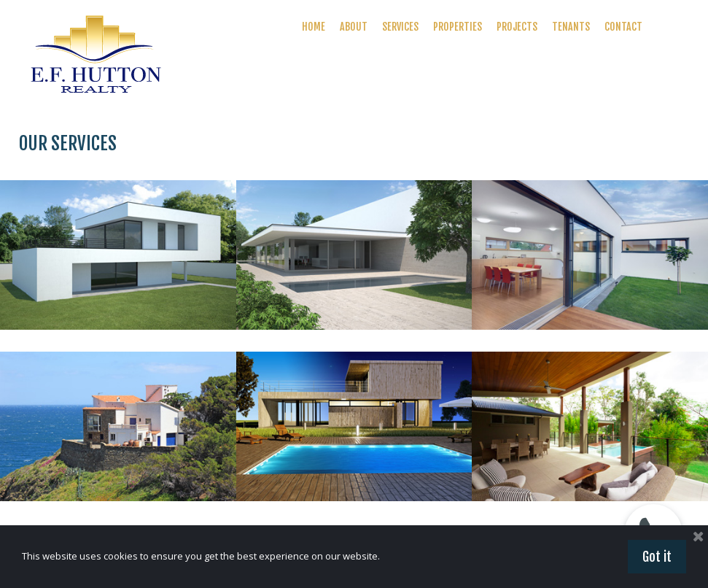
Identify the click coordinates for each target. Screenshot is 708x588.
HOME (314, 27)
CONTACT (623, 27)
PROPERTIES (458, 27)
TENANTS (571, 27)
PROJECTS (517, 27)
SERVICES (400, 27)
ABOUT (354, 27)
